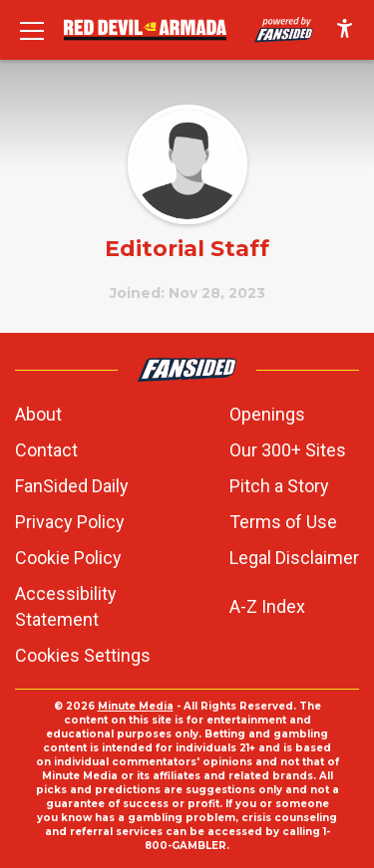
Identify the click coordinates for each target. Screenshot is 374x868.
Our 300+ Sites (288, 450)
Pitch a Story (279, 486)
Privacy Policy (70, 522)
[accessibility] (345, 30)
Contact (46, 450)
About (38, 414)
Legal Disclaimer (294, 558)
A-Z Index (267, 606)
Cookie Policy (68, 558)
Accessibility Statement (66, 606)
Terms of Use (283, 522)
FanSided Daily (72, 486)
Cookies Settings (83, 655)
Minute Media (136, 706)
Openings (267, 414)
